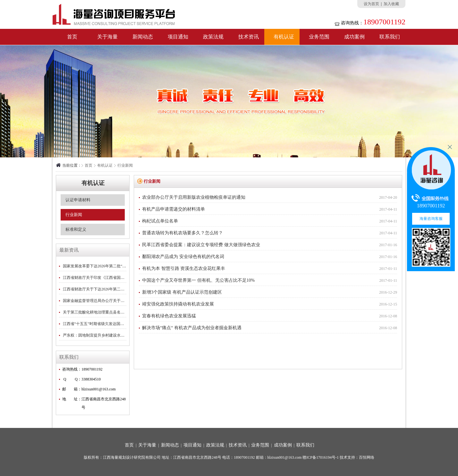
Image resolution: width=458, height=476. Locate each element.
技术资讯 (249, 37)
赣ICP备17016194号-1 (321, 457)
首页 (72, 37)
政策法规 (213, 37)
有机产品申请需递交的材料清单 (174, 209)
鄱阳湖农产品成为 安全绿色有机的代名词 (183, 257)
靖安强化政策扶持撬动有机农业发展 (178, 304)
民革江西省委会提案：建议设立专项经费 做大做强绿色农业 (201, 245)
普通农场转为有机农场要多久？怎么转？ (182, 233)
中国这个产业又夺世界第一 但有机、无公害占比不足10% (198, 280)
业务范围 (319, 37)
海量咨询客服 (431, 219)
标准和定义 (76, 229)
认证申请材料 (78, 200)
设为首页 (371, 4)
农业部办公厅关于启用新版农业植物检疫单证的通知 (194, 197)
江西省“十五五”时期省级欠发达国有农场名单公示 (105, 324)
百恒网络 (367, 457)
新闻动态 (143, 37)
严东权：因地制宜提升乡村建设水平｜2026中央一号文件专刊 (115, 335)
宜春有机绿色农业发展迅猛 (169, 316)
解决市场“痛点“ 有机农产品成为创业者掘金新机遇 (192, 328)
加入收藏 (391, 4)
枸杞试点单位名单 (160, 221)
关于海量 (107, 37)
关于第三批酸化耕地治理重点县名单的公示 (99, 312)
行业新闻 (125, 165)
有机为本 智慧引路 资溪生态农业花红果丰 (184, 268)
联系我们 (390, 37)
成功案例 (354, 37)
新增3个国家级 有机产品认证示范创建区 (182, 292)
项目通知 (178, 37)
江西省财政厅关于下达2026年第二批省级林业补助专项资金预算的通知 (123, 289)
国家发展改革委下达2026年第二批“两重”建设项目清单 (109, 266)
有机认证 (284, 37)
